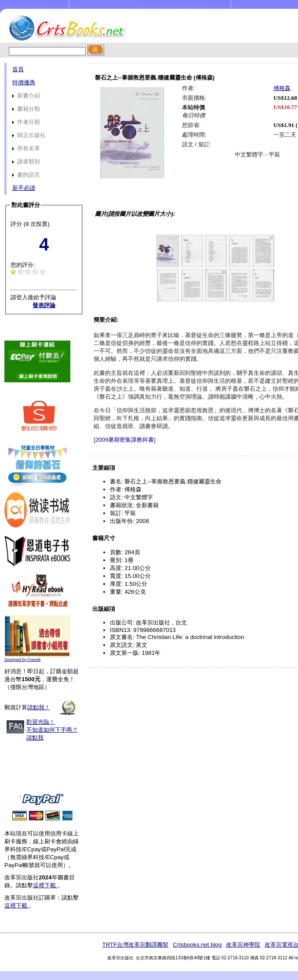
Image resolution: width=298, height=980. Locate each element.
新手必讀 (24, 188)
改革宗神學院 (243, 945)
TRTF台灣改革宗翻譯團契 (135, 945)
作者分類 (26, 122)
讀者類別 (26, 162)
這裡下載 (45, 885)
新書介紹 (26, 96)
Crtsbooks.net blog (197, 945)
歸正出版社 (29, 135)
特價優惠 (24, 82)
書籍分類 (26, 109)
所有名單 (26, 148)
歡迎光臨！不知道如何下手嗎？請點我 (52, 730)
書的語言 (26, 175)
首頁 (18, 69)
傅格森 (282, 88)
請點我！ (39, 707)
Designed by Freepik (23, 660)
